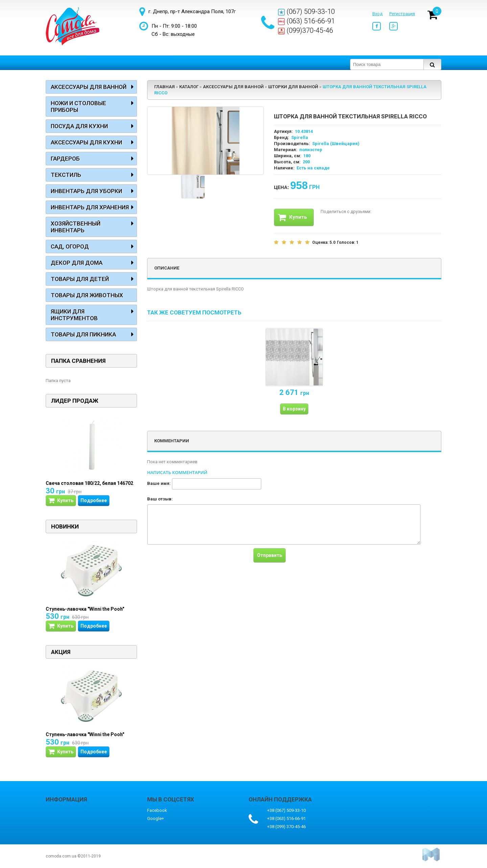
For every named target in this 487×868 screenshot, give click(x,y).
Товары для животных (87, 295)
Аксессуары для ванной (89, 87)
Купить (293, 217)
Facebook (157, 810)
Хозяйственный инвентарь (76, 227)
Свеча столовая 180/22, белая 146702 (89, 483)
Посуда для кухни (79, 126)
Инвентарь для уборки (86, 191)
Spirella (300, 137)
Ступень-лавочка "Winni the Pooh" (85, 609)
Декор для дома (77, 263)
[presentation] (199, 561)
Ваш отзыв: (160, 499)
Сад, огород (70, 247)
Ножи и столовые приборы (78, 107)
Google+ (156, 818)
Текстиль (66, 175)
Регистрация (402, 14)
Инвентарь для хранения (90, 207)
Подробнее (94, 500)
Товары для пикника (83, 334)
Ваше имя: (159, 483)
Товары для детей (80, 279)
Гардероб (65, 159)
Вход (377, 14)
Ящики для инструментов (74, 315)
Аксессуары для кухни (86, 142)
